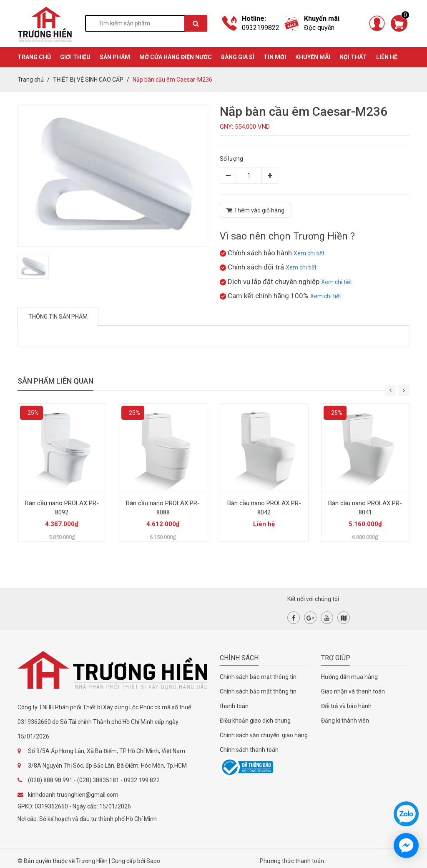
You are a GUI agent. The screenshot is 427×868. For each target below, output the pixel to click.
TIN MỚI (275, 57)
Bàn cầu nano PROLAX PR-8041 (365, 508)
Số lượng (231, 159)
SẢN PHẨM (115, 57)
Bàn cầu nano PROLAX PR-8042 (264, 508)
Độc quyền (319, 28)
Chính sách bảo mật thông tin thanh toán (258, 699)
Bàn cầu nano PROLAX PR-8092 (62, 508)
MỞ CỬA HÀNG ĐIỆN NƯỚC (176, 57)
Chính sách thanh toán (249, 750)
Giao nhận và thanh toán (353, 691)
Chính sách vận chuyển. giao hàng (264, 735)
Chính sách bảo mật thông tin (258, 677)
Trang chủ (31, 80)
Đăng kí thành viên (345, 721)
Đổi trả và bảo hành (346, 706)
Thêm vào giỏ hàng (255, 210)
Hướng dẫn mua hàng (349, 677)
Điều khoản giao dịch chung (255, 721)
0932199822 (261, 28)
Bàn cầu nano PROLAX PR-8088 (163, 508)
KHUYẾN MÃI (313, 57)
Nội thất (353, 57)
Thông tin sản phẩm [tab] (58, 317)
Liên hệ (387, 57)
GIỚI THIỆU (75, 57)
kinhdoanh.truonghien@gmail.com (73, 795)
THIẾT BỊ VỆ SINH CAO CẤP (88, 80)
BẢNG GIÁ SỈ (238, 57)
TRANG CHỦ (34, 57)
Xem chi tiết (309, 253)
